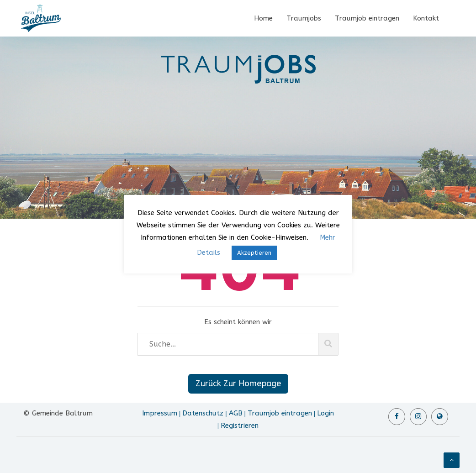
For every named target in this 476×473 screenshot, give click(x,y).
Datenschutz (203, 413)
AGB (236, 413)
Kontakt (426, 18)
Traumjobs (304, 18)
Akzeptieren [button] (254, 253)
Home (263, 18)
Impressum (160, 413)
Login (325, 413)
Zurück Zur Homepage (238, 384)
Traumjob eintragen (367, 18)
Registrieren (240, 426)
